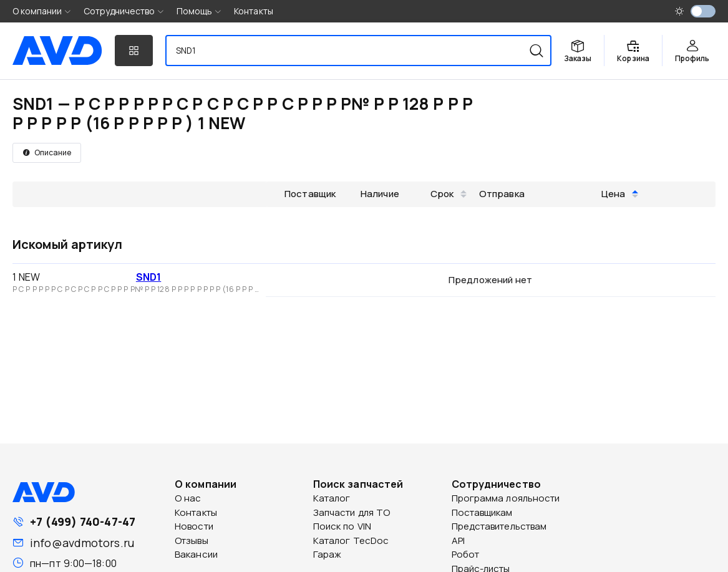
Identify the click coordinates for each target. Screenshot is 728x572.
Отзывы (192, 540)
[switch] (703, 11)
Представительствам (499, 526)
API (458, 540)
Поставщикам (482, 512)
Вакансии (196, 554)
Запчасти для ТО (352, 512)
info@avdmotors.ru (82, 543)
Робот (466, 554)
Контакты (254, 11)
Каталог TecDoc (351, 540)
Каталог (332, 498)
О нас (188, 498)
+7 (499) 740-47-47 (83, 521)
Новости (194, 526)
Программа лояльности (506, 498)
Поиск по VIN (342, 526)
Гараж (328, 554)
